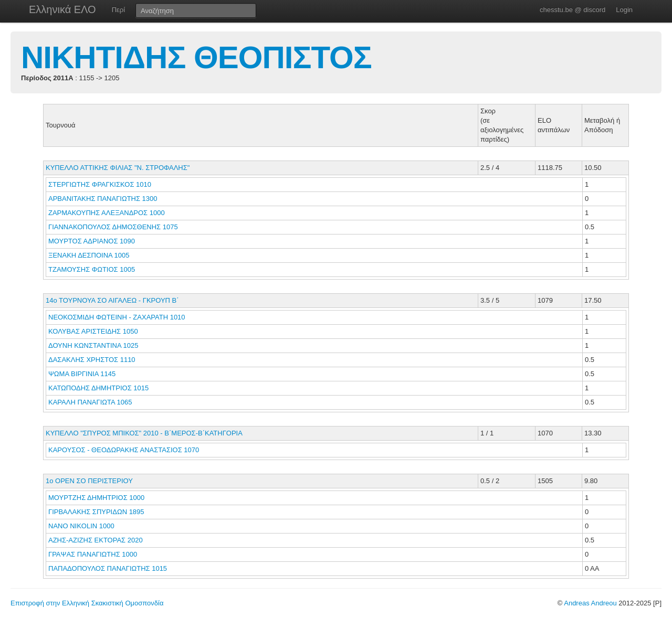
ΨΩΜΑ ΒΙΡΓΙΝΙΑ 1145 (82, 374)
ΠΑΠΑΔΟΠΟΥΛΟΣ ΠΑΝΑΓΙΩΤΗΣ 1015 (108, 568)
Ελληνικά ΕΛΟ (62, 9)
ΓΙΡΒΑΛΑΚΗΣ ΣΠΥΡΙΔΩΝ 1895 (96, 512)
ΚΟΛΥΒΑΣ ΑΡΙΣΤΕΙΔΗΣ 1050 (93, 331)
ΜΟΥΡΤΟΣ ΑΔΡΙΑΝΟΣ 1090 (92, 241)
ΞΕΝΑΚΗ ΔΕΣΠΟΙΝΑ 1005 (89, 255)
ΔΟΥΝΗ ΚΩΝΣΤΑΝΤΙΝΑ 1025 (93, 345)
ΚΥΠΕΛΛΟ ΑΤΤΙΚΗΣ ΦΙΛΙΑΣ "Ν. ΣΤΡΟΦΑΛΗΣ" (118, 168)
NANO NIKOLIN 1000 (81, 526)
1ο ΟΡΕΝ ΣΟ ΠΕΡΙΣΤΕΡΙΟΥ (89, 481)
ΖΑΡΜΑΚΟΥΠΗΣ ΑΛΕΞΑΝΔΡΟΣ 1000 (107, 213)
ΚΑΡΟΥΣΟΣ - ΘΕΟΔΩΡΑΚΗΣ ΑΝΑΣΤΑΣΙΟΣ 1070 (124, 450)
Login (624, 10)
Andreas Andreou (590, 603)
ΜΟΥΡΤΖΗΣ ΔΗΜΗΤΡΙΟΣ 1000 (96, 498)
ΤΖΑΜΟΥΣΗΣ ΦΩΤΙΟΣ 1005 (92, 269)
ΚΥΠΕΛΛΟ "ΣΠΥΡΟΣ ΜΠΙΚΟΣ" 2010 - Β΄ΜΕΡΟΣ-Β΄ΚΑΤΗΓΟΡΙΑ (144, 433)
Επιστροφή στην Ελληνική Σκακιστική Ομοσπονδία (87, 603)
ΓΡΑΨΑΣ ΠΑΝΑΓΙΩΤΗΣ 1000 (93, 554)
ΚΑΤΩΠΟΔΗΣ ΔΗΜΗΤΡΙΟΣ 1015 (98, 388)
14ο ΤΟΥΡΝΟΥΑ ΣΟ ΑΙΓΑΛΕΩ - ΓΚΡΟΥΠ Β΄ (112, 300)
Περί (118, 10)
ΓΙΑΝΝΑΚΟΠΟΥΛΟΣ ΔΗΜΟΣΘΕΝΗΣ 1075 (113, 227)
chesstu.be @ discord (573, 10)
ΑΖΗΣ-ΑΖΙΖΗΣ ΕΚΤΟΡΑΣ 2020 (96, 540)
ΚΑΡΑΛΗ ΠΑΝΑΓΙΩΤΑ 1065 (90, 402)
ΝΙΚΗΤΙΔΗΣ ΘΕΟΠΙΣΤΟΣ (196, 57)
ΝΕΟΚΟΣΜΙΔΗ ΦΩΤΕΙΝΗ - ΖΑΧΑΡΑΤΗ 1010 (117, 317)
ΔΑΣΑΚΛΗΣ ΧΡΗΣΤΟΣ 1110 (92, 360)
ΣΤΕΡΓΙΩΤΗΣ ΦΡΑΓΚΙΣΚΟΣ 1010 (100, 184)
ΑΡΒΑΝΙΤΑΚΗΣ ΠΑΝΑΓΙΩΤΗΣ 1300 (103, 199)
